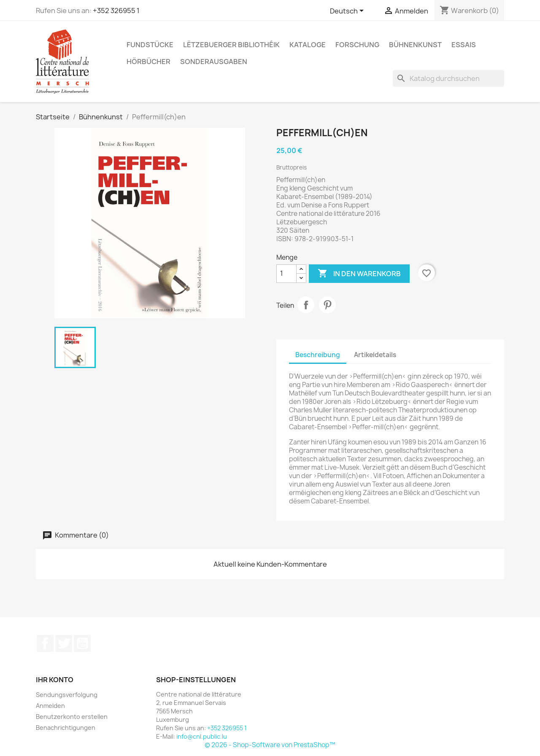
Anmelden (50, 706)
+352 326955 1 (116, 11)
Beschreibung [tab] (318, 355)
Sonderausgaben (214, 62)
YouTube (82, 643)
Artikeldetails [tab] (375, 355)
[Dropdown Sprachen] (348, 11)
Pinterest (327, 305)
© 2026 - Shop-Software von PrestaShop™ (270, 745)
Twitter (64, 643)
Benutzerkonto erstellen (72, 717)
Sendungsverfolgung (67, 695)
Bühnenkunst (415, 45)
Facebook (45, 643)
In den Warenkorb (359, 274)
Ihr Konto (55, 680)
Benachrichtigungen (66, 728)
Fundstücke (150, 45)
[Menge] (286, 274)
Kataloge (308, 45)
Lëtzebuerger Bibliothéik (231, 45)
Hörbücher (148, 62)
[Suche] (448, 78)
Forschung (357, 45)
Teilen (306, 305)
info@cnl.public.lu (202, 736)
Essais (464, 45)
